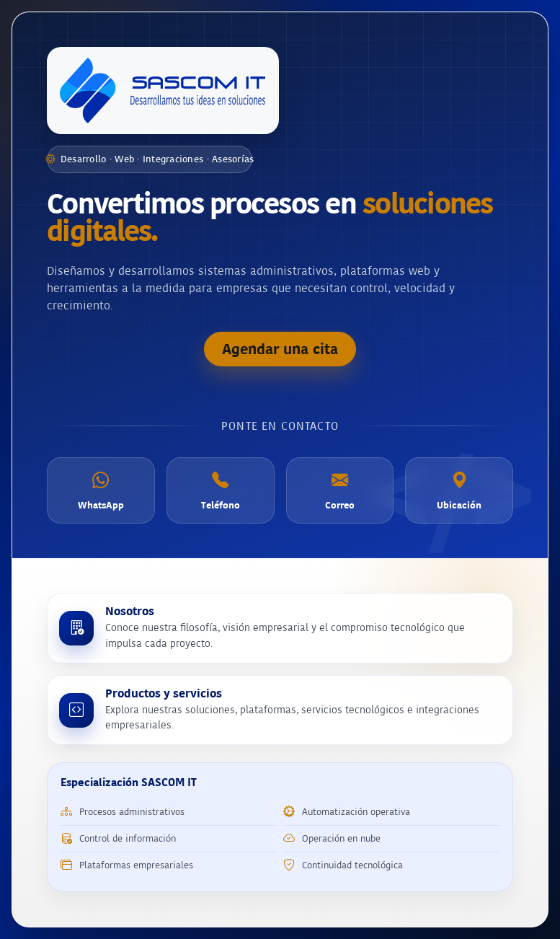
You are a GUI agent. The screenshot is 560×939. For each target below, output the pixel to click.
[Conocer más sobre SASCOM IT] (280, 628)
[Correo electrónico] (340, 490)
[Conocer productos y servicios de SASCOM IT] (280, 710)
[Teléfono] (221, 490)
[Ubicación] (459, 490)
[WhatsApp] (101, 490)
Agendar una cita (280, 349)
